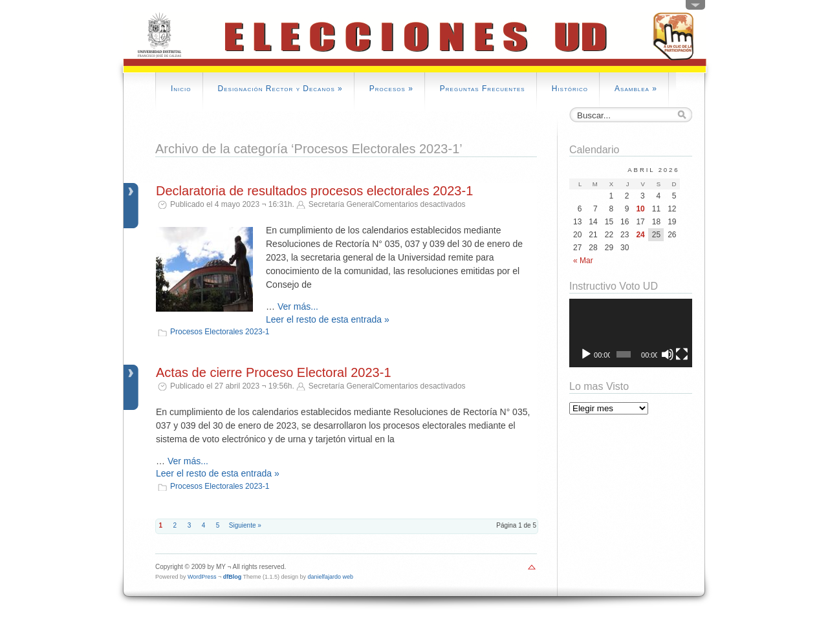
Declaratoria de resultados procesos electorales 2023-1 (314, 191)
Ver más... (298, 306)
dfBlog (233, 577)
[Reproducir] (586, 354)
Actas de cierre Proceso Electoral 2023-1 (274, 372)
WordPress (202, 577)
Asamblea (636, 89)
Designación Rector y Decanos (280, 89)
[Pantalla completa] (682, 354)
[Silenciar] (668, 354)
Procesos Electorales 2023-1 (220, 332)
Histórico (570, 89)
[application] (631, 333)
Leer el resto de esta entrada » (328, 319)
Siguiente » (245, 525)
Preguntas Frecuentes (483, 89)
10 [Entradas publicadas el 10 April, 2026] (640, 209)
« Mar (583, 261)
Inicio (181, 89)
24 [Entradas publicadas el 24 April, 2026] (640, 235)
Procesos (391, 89)
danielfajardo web (331, 577)
